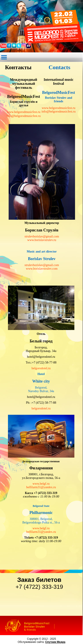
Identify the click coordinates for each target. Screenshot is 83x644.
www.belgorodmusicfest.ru (24, 112)
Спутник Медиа (55, 642)
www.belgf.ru (41, 484)
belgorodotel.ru (41, 368)
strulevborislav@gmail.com (42, 236)
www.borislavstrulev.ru (42, 240)
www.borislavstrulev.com (42, 269)
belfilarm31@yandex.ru (41, 487)
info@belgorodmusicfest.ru (23, 116)
